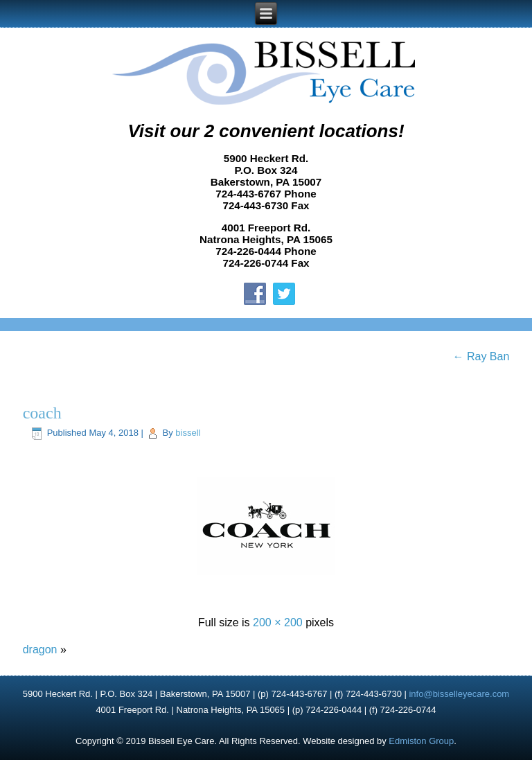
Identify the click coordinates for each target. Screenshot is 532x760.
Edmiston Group (421, 741)
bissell (188, 433)
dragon (40, 649)
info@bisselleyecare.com (459, 694)
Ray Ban (481, 356)
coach (42, 413)
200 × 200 (278, 622)
